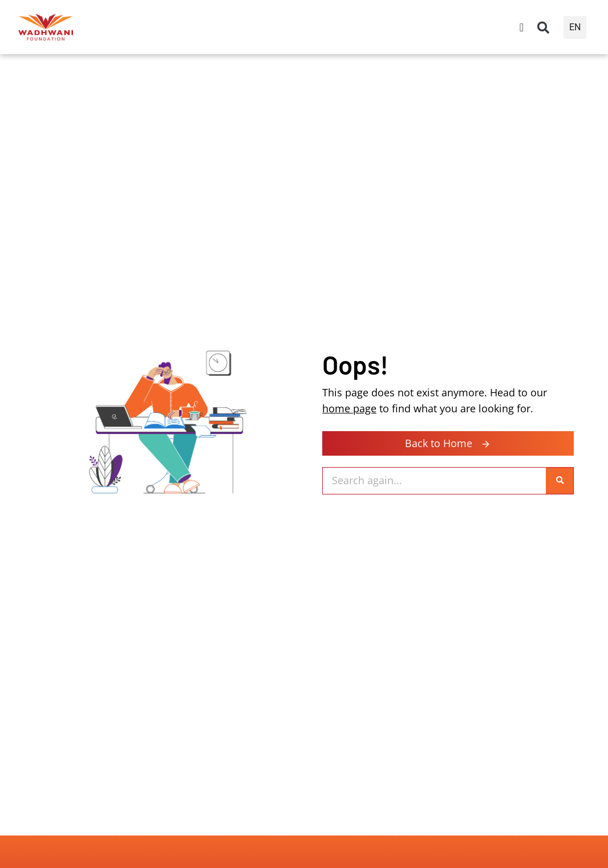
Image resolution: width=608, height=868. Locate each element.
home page (349, 407)
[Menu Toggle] (522, 27)
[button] (544, 27)
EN (575, 27)
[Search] (560, 481)
